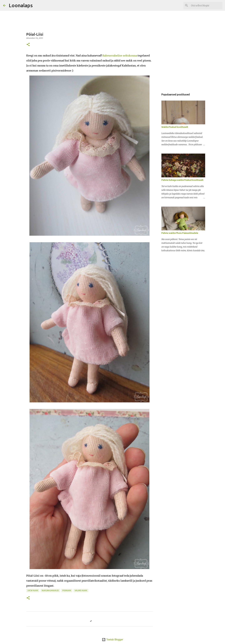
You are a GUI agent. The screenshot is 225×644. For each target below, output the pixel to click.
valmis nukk (81, 591)
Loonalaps (21, 5)
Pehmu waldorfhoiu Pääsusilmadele (180, 233)
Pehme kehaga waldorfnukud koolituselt (182, 180)
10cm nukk (33, 591)
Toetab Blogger (112, 640)
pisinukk (67, 591)
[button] (28, 45)
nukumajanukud (50, 591)
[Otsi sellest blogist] (206, 5)
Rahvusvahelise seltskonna (120, 56)
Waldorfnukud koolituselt (175, 127)
